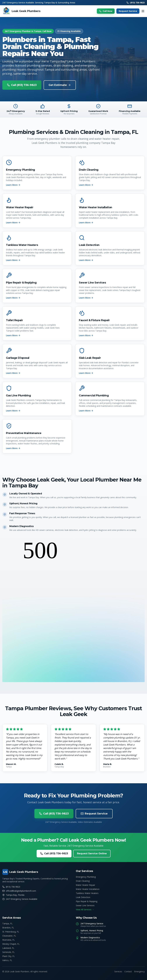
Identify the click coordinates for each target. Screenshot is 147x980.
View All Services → (85, 909)
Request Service (128, 11)
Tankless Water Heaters (87, 893)
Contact (128, 971)
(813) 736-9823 (136, 3)
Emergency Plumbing (86, 877)
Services (118, 971)
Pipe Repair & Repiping (87, 901)
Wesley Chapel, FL (11, 944)
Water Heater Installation (88, 889)
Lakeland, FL (8, 948)
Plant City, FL (9, 956)
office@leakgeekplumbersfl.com (19, 891)
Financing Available (69, 31)
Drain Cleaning (83, 881)
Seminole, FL (8, 952)
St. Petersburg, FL (11, 932)
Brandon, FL (8, 928)
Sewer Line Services (85, 905)
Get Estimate (60, 85)
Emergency (139, 971)
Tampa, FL (7, 923)
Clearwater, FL (9, 936)
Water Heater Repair (85, 885)
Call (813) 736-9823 (22, 85)
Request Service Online (92, 853)
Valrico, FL (7, 960)
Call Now (106, 11)
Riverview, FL (9, 940)
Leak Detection (83, 897)
